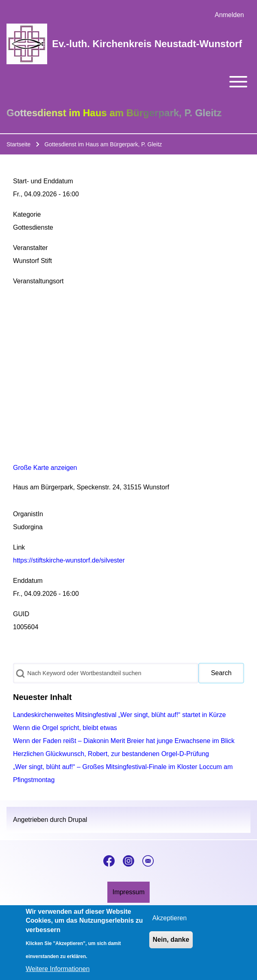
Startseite (19, 144)
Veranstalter (30, 248)
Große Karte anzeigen (45, 468)
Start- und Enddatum (43, 181)
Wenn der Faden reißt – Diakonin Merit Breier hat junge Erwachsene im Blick (124, 741)
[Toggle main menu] (128, 82)
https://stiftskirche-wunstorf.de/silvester (69, 560)
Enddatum (28, 581)
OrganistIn (28, 514)
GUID (21, 614)
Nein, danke (171, 940)
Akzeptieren (170, 918)
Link (19, 547)
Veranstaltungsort (38, 281)
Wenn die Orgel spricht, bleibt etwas (65, 728)
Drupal (77, 820)
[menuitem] (229, 15)
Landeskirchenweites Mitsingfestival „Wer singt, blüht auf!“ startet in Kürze (120, 715)
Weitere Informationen (58, 969)
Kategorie (27, 214)
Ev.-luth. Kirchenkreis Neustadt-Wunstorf (147, 44)
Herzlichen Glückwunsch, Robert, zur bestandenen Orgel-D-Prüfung (111, 754)
